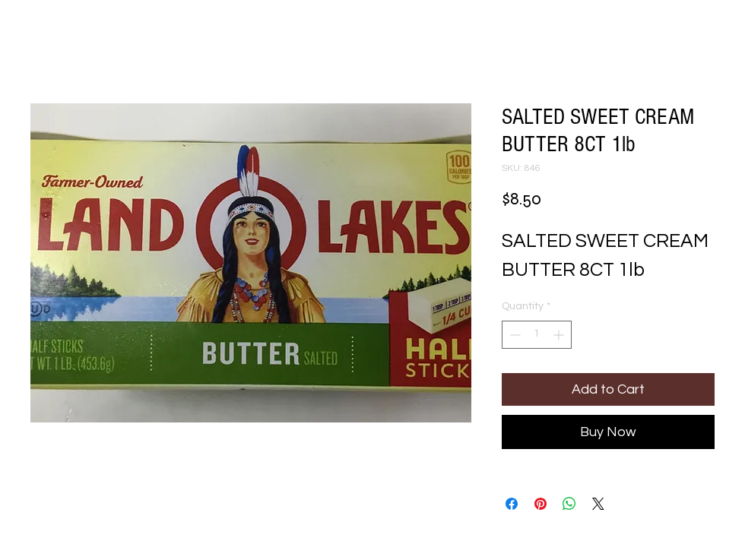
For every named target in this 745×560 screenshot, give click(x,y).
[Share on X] (598, 504)
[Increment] (560, 335)
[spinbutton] (537, 335)
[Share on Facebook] (512, 504)
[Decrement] (514, 335)
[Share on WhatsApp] (569, 504)
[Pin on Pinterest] (541, 504)
